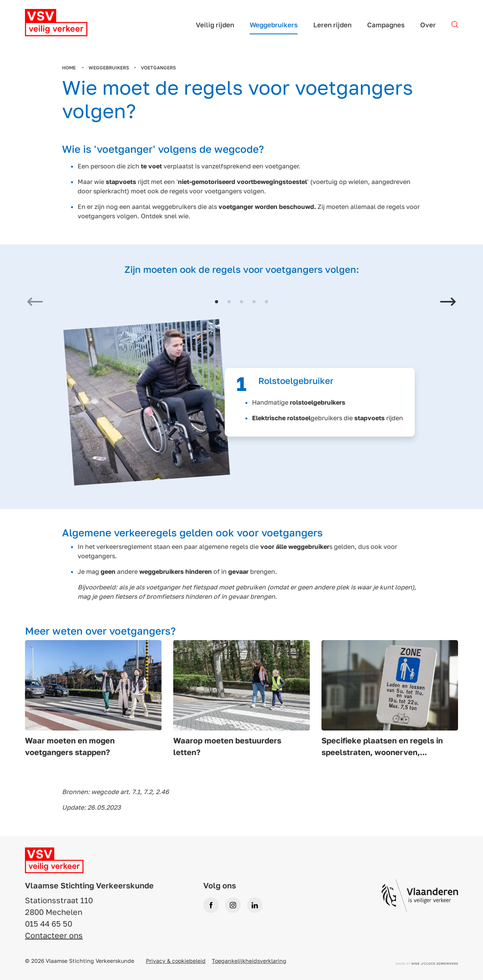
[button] (217, 302)
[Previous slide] (35, 303)
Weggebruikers (109, 68)
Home (69, 68)
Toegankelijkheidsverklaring (249, 961)
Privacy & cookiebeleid (176, 961)
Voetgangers (158, 68)
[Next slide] (448, 303)
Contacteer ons (54, 935)
